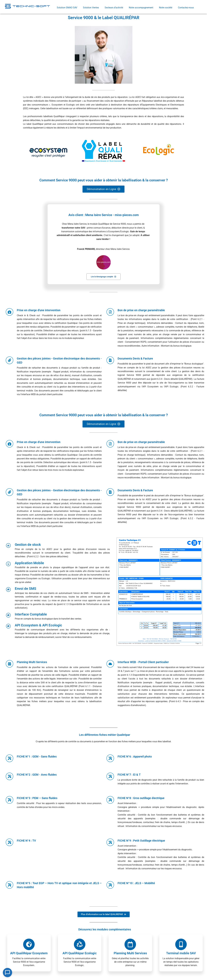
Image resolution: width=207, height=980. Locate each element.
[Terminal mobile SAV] (181, 944)
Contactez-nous (186, 8)
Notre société (166, 8)
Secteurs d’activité (114, 8)
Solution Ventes (91, 8)
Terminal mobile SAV (181, 953)
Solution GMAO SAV (67, 8)
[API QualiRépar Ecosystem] (29, 944)
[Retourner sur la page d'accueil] (27, 6)
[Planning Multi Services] (130, 944)
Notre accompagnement (141, 8)
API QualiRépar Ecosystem (29, 953)
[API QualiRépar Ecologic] (80, 944)
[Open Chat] (7, 973)
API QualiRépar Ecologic (80, 953)
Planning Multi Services (130, 953)
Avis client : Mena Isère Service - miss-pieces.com (104, 215)
